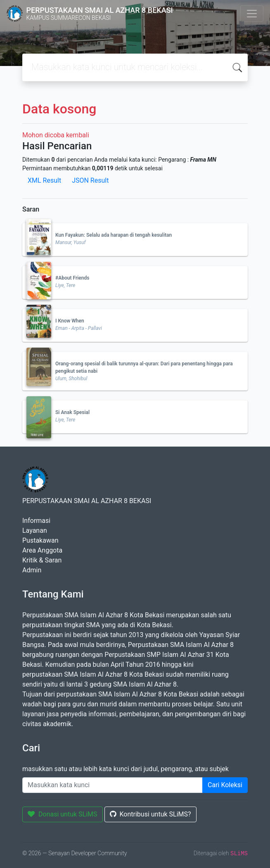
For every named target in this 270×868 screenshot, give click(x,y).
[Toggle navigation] (252, 14)
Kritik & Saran (42, 560)
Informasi (36, 521)
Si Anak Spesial (72, 412)
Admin (32, 570)
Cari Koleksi (225, 785)
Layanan (35, 530)
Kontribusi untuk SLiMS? (150, 814)
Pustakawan (40, 540)
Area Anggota (42, 550)
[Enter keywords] (112, 785)
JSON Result (90, 180)
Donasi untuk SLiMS (63, 814)
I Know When (70, 321)
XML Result (44, 180)
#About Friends (72, 278)
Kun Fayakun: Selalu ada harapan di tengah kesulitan (114, 235)
